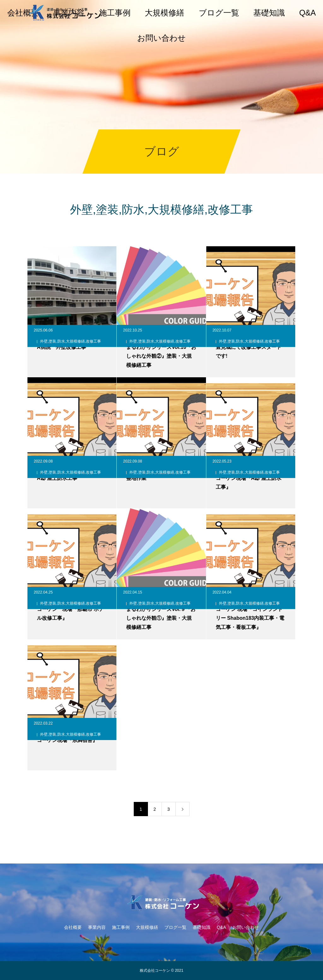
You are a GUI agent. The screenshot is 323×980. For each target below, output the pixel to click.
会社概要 (73, 927)
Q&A (307, 13)
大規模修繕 (164, 13)
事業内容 (97, 927)
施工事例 (115, 13)
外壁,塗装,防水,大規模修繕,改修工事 (70, 341)
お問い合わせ (161, 38)
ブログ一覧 (219, 13)
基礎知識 (269, 13)
